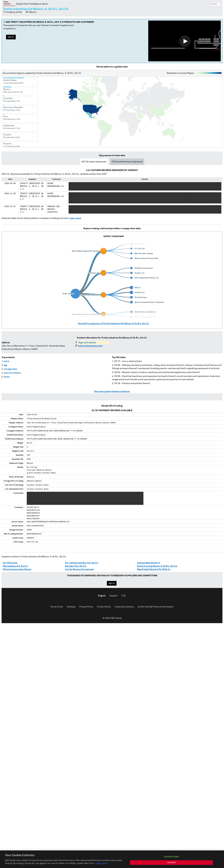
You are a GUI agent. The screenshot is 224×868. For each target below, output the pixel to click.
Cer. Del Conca (10, 563)
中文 (124, 596)
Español (114, 596)
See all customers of (114, 324)
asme (7, 361)
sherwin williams (12, 373)
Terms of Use (57, 607)
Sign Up (11, 37)
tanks (7, 377)
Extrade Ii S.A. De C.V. (76, 566)
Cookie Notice (104, 607)
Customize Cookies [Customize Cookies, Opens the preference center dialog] (171, 858)
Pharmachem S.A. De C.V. (15, 566)
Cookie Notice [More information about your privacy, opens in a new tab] (101, 865)
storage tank (10, 369)
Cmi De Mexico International (79, 569)
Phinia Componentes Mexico (17, 569)
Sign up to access (87, 343)
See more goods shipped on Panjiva (112, 392)
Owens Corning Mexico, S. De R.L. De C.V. (157, 566)
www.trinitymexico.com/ (90, 346)
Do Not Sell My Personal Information (156, 607)
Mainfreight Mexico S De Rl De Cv (154, 569)
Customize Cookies (124, 607)
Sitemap (71, 607)
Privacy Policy (86, 607)
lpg (5, 365)
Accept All (171, 864)
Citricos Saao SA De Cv (149, 563)
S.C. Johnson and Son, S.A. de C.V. (82, 563)
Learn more (75, 218)
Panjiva (10, 4)
